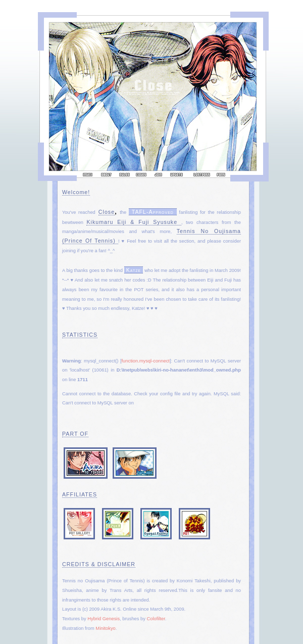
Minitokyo (105, 628)
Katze (134, 270)
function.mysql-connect (146, 361)
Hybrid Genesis (104, 619)
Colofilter (156, 619)
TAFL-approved (153, 212)
